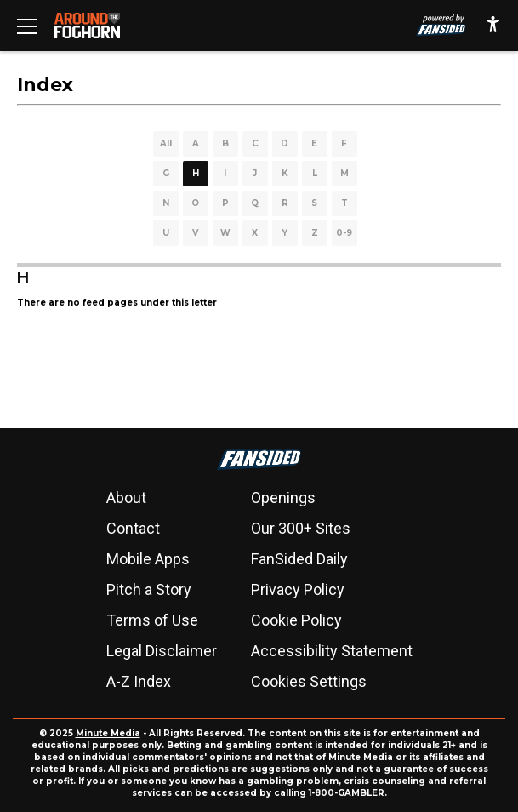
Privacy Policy (298, 589)
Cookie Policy (296, 620)
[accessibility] (493, 26)
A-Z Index (139, 681)
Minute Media (108, 733)
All (166, 143)
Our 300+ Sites (301, 528)
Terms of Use (152, 620)
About (126, 497)
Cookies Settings (309, 681)
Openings (283, 497)
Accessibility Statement (332, 651)
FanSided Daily (299, 559)
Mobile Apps (148, 559)
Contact (133, 528)
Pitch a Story (149, 589)
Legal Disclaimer (162, 651)
